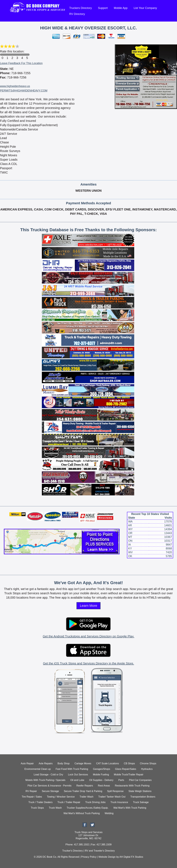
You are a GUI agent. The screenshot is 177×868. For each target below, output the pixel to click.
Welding (109, 813)
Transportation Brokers (143, 797)
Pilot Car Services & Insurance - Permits (49, 786)
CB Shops (129, 763)
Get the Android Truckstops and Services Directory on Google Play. (88, 636)
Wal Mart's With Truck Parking (130, 808)
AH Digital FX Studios (131, 857)
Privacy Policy (89, 857)
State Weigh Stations (140, 791)
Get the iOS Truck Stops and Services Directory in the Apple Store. (88, 663)
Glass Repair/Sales (126, 769)
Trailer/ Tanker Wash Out (112, 797)
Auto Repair (27, 763)
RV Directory (77, 14)
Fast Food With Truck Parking (72, 769)
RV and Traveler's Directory (100, 851)
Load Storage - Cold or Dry (48, 775)
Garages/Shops (102, 769)
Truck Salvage (141, 802)
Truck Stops (37, 808)
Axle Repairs (46, 763)
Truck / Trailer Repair (69, 802)
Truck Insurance (119, 802)
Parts (121, 780)
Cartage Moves (83, 763)
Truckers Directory (80, 8)
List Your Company (145, 8)
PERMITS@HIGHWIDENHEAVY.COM (24, 91)
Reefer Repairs (85, 786)
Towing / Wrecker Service (61, 797)
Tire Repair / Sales (32, 797)
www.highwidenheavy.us (15, 86)
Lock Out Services (78, 775)
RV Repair (31, 791)
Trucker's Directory (72, 851)
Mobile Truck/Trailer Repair (129, 775)
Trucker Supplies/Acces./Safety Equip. (88, 808)
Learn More (89, 606)
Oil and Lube (77, 780)
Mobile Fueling (101, 775)
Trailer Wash (86, 797)
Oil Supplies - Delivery (101, 780)
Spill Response (115, 791)
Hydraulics (147, 769)
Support (103, 8)
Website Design (107, 857)
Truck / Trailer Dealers (40, 802)
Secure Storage (50, 791)
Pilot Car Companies (140, 780)
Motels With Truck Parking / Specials (45, 780)
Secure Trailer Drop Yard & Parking (83, 791)
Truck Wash (55, 808)
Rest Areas (104, 786)
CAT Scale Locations (108, 763)
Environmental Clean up (38, 769)
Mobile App (121, 8)
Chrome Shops (148, 763)
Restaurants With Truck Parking (132, 786)
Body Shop (64, 763)
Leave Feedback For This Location (21, 63)
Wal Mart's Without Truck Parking (82, 813)
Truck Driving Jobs (95, 802)
